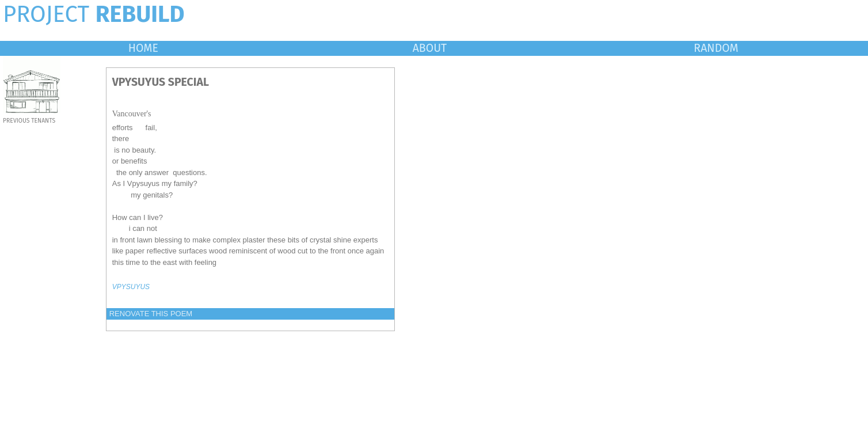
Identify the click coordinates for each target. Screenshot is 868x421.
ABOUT (430, 48)
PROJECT (94, 14)
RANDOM (716, 48)
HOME (143, 48)
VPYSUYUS (131, 287)
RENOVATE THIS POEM (151, 314)
